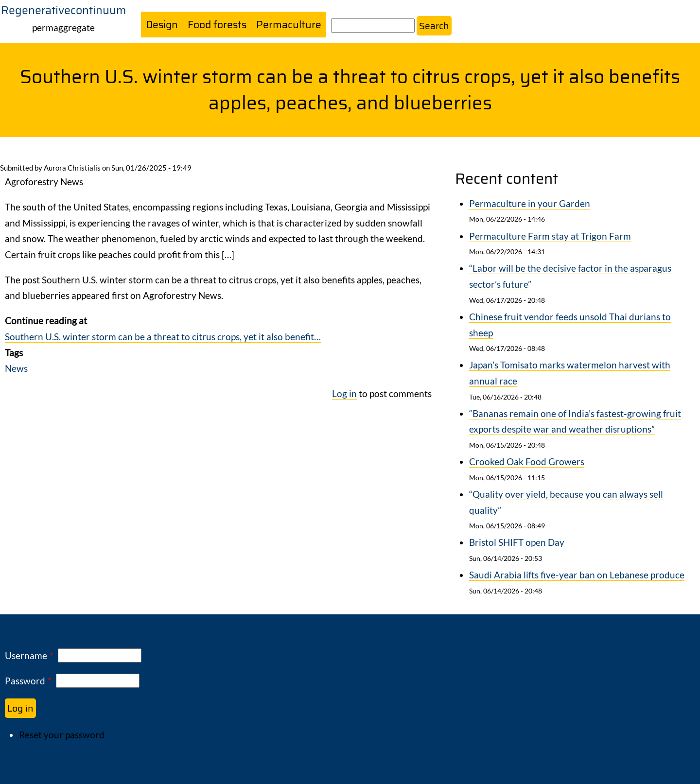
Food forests (219, 25)
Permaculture (291, 25)
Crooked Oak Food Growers (527, 462)
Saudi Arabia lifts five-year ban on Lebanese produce (577, 575)
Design (162, 25)
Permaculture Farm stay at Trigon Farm (550, 236)
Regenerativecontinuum (63, 10)
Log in (344, 393)
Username (26, 655)
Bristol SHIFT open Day (517, 543)
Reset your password (62, 735)
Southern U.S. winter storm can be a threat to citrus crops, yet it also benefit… (163, 337)
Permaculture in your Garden (530, 203)
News (16, 368)
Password (25, 681)
